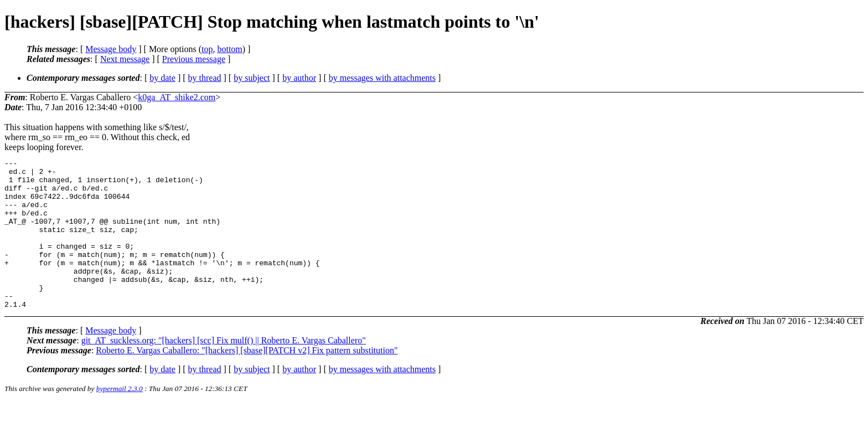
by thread (205, 78)
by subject (252, 78)
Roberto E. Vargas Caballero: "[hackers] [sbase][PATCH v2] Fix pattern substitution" (247, 380)
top (207, 49)
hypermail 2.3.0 (120, 418)
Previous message (194, 59)
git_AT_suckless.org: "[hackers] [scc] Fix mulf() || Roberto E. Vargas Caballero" (224, 370)
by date (162, 78)
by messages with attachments (382, 78)
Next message (125, 59)
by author (299, 78)
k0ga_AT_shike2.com (177, 97)
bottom (229, 49)
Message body (111, 49)
